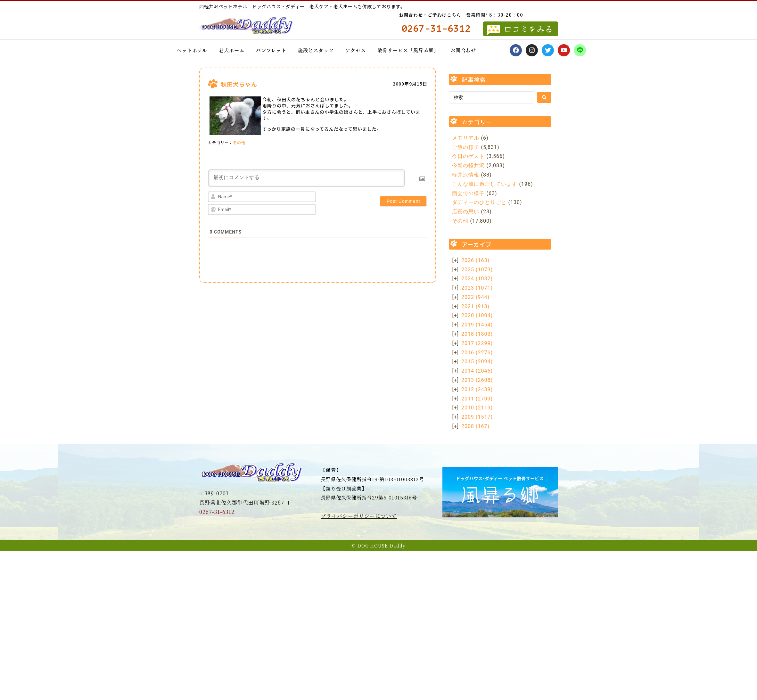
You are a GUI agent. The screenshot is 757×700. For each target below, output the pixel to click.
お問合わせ (463, 50)
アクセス (356, 50)
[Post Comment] (403, 201)
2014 (477, 371)
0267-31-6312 (217, 512)
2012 (477, 389)
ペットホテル (192, 50)
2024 (477, 279)
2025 (477, 270)
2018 (477, 334)
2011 (477, 399)
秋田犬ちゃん (239, 84)
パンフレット (271, 50)
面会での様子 (468, 193)
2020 (477, 315)
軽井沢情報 (466, 175)
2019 (477, 325)
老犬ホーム (232, 50)
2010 (477, 408)
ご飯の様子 (466, 147)
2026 (475, 260)
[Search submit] (544, 97)
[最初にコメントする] (307, 178)
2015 (477, 362)
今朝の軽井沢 (468, 165)
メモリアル (466, 138)
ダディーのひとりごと (479, 202)
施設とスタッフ (316, 50)
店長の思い (466, 212)
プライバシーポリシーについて (359, 516)
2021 (475, 306)
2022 (475, 297)
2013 (477, 380)
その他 (239, 142)
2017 (477, 343)
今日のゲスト (468, 156)
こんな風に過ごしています (485, 184)
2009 (477, 417)
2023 (477, 288)
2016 (477, 353)
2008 (475, 426)
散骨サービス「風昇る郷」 (408, 50)
